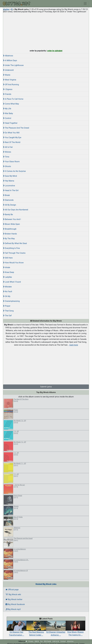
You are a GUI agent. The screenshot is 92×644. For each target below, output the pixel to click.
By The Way (9, 239)
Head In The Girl (11, 190)
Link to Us (56, 641)
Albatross (8, 56)
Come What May (11, 104)
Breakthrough (10, 229)
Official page (12, 590)
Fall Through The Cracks (14, 253)
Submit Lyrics (46, 387)
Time (6, 157)
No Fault (8, 291)
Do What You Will (11, 133)
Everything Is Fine (11, 248)
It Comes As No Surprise (14, 171)
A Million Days (10, 60)
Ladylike (7, 277)
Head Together (10, 123)
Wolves (7, 152)
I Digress (8, 89)
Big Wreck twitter (14, 599)
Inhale (7, 267)
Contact (63, 641)
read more (74, 345)
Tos (41, 641)
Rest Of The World (12, 142)
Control (7, 118)
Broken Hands (10, 234)
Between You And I (12, 219)
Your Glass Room (11, 162)
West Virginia (10, 80)
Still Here (8, 258)
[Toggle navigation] (85, 3)
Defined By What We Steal (15, 243)
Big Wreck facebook (15, 604)
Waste (7, 75)
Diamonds (8, 200)
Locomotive (9, 186)
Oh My (7, 296)
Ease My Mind (10, 176)
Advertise (70, 641)
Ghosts (7, 166)
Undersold (8, 70)
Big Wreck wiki (13, 594)
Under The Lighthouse (13, 65)
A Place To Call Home (13, 99)
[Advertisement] (46, 31)
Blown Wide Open (11, 224)
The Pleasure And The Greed (16, 128)
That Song (8, 311)
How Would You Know (13, 263)
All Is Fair (8, 147)
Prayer (7, 306)
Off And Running (11, 85)
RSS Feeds (48, 641)
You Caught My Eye (12, 137)
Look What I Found (12, 282)
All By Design (10, 205)
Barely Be (8, 214)
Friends (7, 94)
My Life (7, 109)
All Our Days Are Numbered (16, 210)
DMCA (37, 641)
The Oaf (7, 316)
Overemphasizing (11, 301)
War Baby (8, 113)
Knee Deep (9, 272)
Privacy (31, 641)
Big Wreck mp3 (13, 609)
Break (6, 195)
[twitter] (26, 641)
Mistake (7, 287)
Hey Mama (9, 181)
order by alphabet (55, 51)
